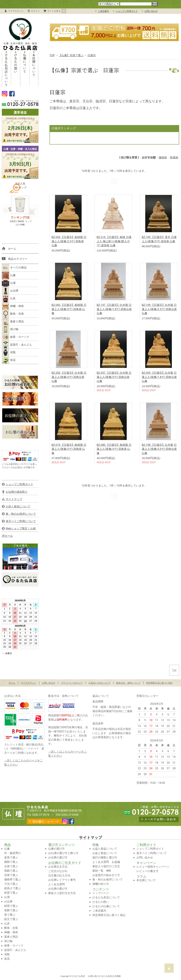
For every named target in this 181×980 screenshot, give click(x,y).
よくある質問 (56, 884)
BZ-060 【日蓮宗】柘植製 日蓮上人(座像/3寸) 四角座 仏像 (69, 309)
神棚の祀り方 (101, 884)
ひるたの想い (16, 69)
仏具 (9, 299)
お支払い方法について (100, 683)
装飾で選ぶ (11, 871)
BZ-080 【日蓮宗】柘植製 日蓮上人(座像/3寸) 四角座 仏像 (114, 449)
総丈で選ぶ (11, 919)
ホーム (12, 683)
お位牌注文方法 (58, 867)
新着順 (174, 158)
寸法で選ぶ (11, 884)
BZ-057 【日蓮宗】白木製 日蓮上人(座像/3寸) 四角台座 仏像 (114, 377)
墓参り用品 (13, 322)
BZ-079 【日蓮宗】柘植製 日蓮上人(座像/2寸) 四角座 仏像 (69, 449)
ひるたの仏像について (106, 906)
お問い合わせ (151, 11)
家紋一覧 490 (102, 871)
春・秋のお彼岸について (108, 880)
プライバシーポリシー (72, 683)
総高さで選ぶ (12, 888)
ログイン (35, 11)
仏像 (9, 275)
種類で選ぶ (11, 862)
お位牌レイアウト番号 (62, 880)
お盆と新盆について (105, 849)
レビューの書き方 (147, 871)
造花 (9, 360)
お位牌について (34, 69)
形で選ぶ (10, 915)
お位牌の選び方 (58, 857)
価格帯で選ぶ (12, 880)
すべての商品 (14, 268)
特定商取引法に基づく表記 (159, 683)
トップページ (101, 893)
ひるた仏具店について (6, 69)
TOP (52, 55)
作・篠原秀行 (12, 853)
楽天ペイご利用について (152, 853)
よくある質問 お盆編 (106, 862)
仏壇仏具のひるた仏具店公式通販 (104, 976)
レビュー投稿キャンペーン (153, 867)
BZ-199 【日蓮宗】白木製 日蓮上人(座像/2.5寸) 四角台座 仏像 (159, 309)
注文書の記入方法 (59, 875)
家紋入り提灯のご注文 (106, 866)
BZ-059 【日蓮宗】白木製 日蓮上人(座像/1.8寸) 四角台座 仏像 (159, 377)
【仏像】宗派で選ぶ (71, 55)
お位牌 (10, 291)
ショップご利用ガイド (127, 11)
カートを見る (57, 11)
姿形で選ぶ (11, 857)
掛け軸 (10, 329)
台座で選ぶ (11, 866)
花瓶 (9, 352)
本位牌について (146, 880)
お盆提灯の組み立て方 (106, 875)
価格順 (163, 158)
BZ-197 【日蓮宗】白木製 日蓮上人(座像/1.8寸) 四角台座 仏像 (114, 309)
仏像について (25, 69)
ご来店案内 (103, 11)
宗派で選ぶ (11, 875)
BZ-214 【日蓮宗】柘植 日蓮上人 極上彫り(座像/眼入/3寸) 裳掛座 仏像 (114, 241)
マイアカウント (16, 11)
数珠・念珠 (13, 314)
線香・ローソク (16, 337)
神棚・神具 (13, 306)
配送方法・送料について (128, 683)
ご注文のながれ (58, 871)
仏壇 (9, 283)
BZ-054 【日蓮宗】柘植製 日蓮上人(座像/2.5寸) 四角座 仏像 (69, 241)
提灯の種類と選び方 (105, 857)
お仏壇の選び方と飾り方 (63, 853)
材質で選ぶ (11, 893)
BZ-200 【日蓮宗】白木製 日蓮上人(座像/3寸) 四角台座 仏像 (69, 377)
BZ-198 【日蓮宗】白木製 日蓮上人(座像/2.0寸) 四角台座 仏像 (159, 449)
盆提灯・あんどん (17, 345)
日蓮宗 (92, 55)
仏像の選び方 (56, 849)
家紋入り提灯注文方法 (62, 893)
